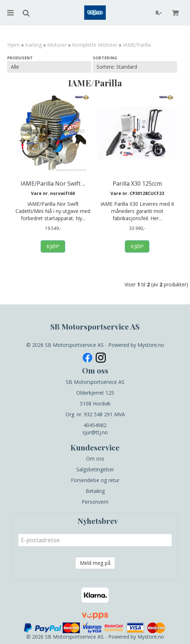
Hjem (13, 45)
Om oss (95, 459)
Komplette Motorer (95, 45)
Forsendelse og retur (95, 480)
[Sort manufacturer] (49, 67)
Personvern (95, 502)
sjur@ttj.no (95, 432)
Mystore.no (151, 345)
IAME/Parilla (137, 45)
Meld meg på (95, 563)
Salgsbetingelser (95, 469)
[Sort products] (135, 67)
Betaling (95, 491)
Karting (33, 45)
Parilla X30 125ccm (137, 183)
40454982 (95, 425)
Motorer (57, 45)
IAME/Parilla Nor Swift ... (53, 183)
